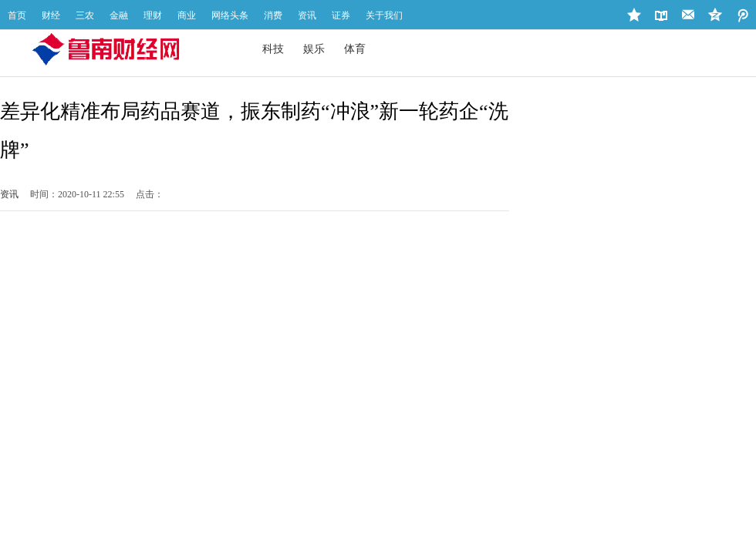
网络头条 (230, 15)
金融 (119, 15)
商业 (187, 15)
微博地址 (715, 15)
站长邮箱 (688, 15)
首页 (17, 15)
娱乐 (314, 49)
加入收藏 (634, 15)
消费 (273, 15)
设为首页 (661, 15)
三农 (85, 15)
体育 (355, 49)
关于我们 (384, 15)
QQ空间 (742, 15)
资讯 (307, 15)
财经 (51, 15)
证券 (341, 15)
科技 (273, 49)
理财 (153, 15)
